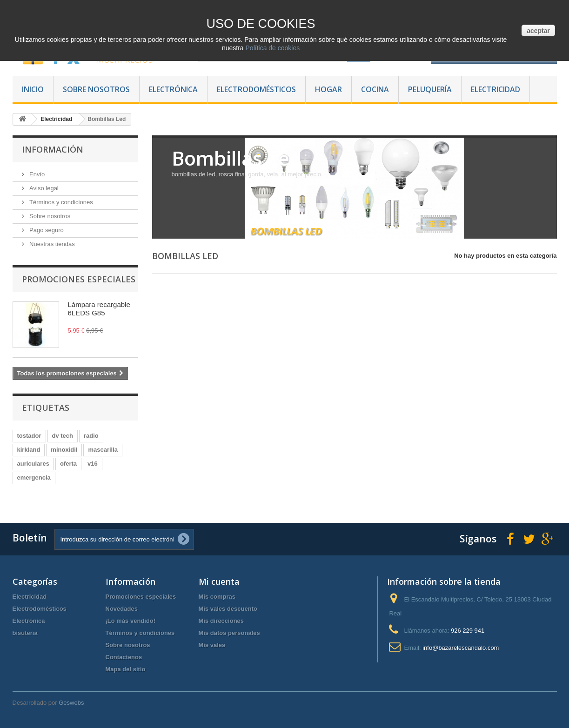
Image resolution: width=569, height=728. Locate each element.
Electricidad (495, 89)
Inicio (33, 89)
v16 (93, 464)
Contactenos (124, 657)
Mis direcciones (221, 621)
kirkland (29, 450)
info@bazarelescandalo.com (461, 648)
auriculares (33, 464)
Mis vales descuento (228, 609)
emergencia (34, 478)
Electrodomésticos (256, 89)
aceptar (538, 31)
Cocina (375, 89)
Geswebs (71, 703)
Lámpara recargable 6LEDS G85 (99, 309)
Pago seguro (46, 230)
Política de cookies (272, 48)
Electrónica (173, 89)
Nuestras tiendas (51, 244)
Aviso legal (43, 188)
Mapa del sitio (126, 669)
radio (91, 436)
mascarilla (103, 450)
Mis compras (217, 597)
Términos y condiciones (60, 202)
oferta (68, 464)
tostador (29, 436)
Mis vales (212, 645)
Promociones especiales (79, 279)
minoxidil (64, 450)
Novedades (122, 609)
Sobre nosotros (96, 89)
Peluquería (430, 89)
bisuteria (25, 633)
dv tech (63, 436)
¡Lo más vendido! (131, 621)
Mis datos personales (229, 633)
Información (53, 149)
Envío (37, 174)
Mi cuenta (219, 581)
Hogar (328, 89)
